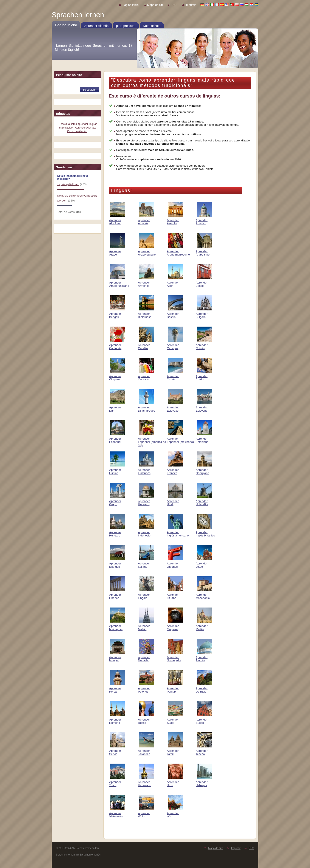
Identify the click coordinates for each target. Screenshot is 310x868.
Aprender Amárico (204, 220)
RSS (174, 5)
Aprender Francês (175, 470)
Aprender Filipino (117, 470)
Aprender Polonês (146, 688)
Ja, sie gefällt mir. (68, 184)
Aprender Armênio (146, 283)
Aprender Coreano (146, 376)
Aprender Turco (117, 782)
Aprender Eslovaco (175, 407)
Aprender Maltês (204, 626)
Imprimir (191, 5)
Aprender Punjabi (175, 688)
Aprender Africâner (117, 220)
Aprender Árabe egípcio (147, 251)
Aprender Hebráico (146, 501)
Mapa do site (155, 5)
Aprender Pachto (204, 657)
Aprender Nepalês (146, 657)
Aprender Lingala (146, 595)
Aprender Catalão (146, 345)
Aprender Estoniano (204, 439)
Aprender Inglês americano (178, 532)
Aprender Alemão (175, 220)
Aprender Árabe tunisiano (119, 283)
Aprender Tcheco (204, 751)
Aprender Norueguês (175, 657)
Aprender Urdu (175, 782)
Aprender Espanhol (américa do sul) (152, 440)
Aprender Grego (117, 501)
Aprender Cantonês (117, 345)
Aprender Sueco (204, 720)
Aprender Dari (117, 407)
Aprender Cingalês (117, 376)
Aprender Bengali (117, 314)
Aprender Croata (175, 376)
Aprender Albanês (146, 220)
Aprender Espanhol (117, 439)
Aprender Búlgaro (204, 314)
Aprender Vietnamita (117, 813)
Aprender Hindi (175, 501)
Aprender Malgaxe (175, 626)
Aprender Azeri (175, 283)
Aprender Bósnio (175, 314)
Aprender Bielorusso (146, 314)
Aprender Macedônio (204, 595)
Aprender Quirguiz (204, 688)
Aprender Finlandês (146, 470)
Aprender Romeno (117, 720)
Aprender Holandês (204, 501)
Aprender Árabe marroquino (178, 251)
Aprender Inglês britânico (205, 532)
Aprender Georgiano (204, 470)
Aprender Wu (175, 813)
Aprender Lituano (175, 595)
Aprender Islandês (117, 563)
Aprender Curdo (204, 376)
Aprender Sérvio (117, 751)
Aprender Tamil (175, 751)
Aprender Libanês (117, 595)
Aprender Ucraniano (146, 782)
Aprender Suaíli (175, 720)
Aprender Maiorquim (117, 626)
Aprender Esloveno (204, 407)
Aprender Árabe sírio (204, 251)
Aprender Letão (204, 563)
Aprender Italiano (146, 563)
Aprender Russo (146, 720)
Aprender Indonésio (146, 532)
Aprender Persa (117, 688)
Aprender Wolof (146, 813)
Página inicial (131, 5)
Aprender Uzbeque (204, 782)
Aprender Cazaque (175, 345)
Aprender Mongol (117, 657)
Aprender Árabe (117, 251)
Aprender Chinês (204, 345)
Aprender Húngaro (117, 532)
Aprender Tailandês (146, 751)
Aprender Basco (204, 283)
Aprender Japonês (175, 563)
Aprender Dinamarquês (146, 407)
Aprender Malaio (146, 626)
